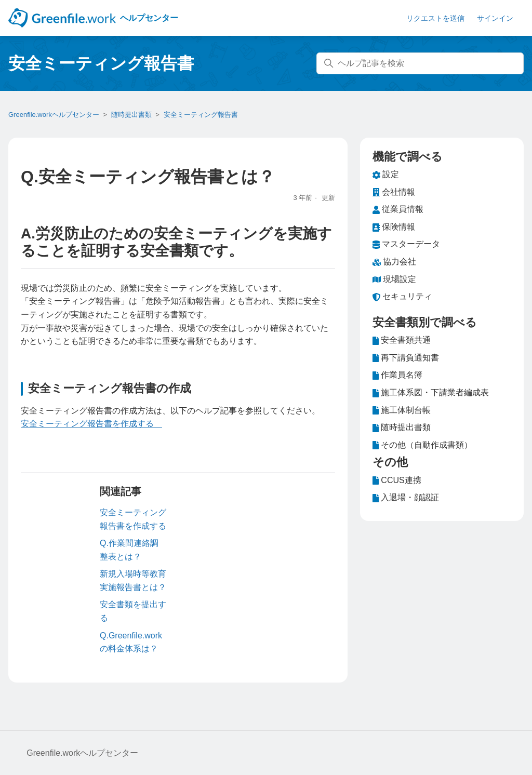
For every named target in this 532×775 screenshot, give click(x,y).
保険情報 (394, 227)
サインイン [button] (495, 18)
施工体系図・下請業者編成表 (431, 393)
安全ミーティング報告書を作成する (91, 424)
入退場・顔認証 (406, 498)
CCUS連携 (397, 480)
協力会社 (394, 262)
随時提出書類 (131, 115)
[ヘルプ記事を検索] (420, 63)
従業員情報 (398, 209)
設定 (386, 175)
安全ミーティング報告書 (201, 115)
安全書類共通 (402, 340)
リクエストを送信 (435, 18)
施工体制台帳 (402, 410)
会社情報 (394, 192)
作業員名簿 (397, 375)
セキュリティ (402, 297)
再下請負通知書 (406, 358)
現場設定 (394, 279)
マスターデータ (406, 244)
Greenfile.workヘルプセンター (54, 115)
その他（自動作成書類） (422, 445)
